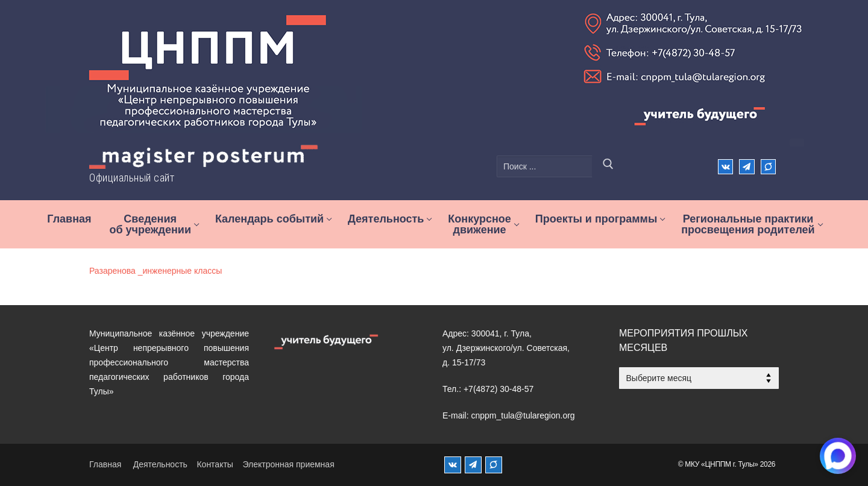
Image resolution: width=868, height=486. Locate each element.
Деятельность (160, 464)
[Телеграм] (747, 167)
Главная (105, 464)
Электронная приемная (288, 464)
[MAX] (494, 465)
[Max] (768, 167)
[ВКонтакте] (725, 167)
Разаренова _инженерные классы (156, 271)
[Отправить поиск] (608, 166)
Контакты (215, 464)
